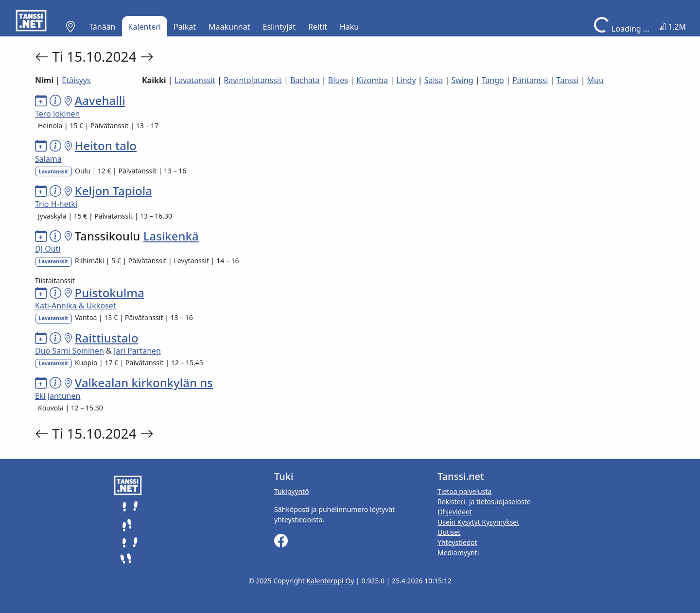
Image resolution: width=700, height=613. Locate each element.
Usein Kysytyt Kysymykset (478, 522)
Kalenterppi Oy (330, 581)
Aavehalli (100, 100)
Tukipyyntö (292, 491)
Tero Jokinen (57, 114)
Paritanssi (530, 80)
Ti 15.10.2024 (96, 56)
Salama (48, 159)
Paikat (185, 27)
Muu (595, 80)
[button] (70, 27)
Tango (493, 80)
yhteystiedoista (298, 519)
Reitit (318, 27)
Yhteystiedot (457, 542)
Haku (349, 27)
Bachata (305, 80)
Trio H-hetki (56, 204)
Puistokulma (110, 293)
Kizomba (372, 80)
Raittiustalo (107, 338)
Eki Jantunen (58, 396)
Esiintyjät (280, 27)
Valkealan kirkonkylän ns (144, 383)
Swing (462, 80)
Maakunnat (229, 27)
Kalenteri (145, 27)
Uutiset (449, 532)
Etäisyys (76, 80)
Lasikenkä (171, 236)
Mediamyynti (458, 553)
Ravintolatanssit (253, 80)
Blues (338, 80)
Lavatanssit (195, 80)
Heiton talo (106, 145)
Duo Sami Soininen (70, 351)
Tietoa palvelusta (464, 491)
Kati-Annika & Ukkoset (76, 306)
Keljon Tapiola (114, 191)
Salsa (434, 80)
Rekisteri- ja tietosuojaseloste (484, 502)
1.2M (672, 27)
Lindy (406, 80)
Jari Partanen (137, 351)
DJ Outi (48, 249)
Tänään (102, 27)
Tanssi (568, 80)
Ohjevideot (455, 512)
